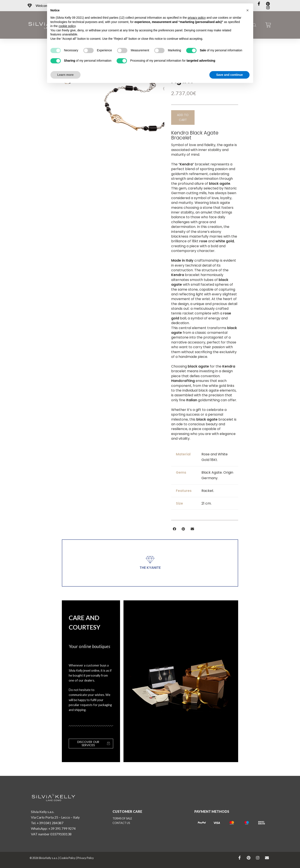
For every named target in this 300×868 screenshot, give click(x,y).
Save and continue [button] (230, 75)
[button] (183, 117)
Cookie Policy (68, 858)
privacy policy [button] (197, 18)
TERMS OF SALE (122, 818)
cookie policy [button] (67, 26)
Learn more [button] (65, 75)
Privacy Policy (86, 858)
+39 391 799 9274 (62, 828)
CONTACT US (121, 823)
